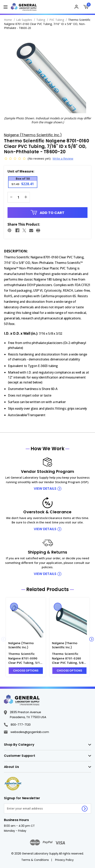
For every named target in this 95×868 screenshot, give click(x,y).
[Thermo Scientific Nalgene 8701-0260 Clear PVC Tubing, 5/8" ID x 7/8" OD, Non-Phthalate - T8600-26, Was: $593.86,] (69, 620)
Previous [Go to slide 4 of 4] (3, 639)
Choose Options (26, 671)
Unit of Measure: (21, 171)
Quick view (14, 607)
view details (45, 489)
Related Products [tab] (48, 589)
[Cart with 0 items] (87, 7)
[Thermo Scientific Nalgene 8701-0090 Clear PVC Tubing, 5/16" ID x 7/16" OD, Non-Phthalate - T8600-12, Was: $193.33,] (26, 620)
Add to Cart (48, 213)
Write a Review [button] (59, 158)
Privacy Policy (64, 860)
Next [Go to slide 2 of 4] (92, 639)
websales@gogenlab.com (26, 732)
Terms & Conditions (35, 860)
